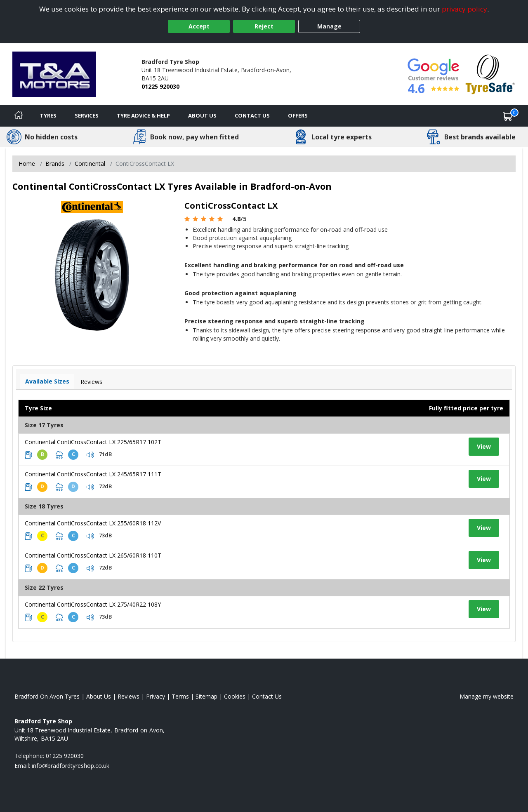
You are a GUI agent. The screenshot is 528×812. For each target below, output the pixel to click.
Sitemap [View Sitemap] (206, 696)
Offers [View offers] (298, 115)
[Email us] (71, 766)
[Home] (19, 116)
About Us (202, 115)
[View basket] (508, 116)
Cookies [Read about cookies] (235, 696)
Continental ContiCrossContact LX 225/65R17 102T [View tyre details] (93, 442)
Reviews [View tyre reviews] (91, 382)
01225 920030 (160, 86)
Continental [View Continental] (90, 164)
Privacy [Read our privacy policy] (156, 696)
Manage (329, 26)
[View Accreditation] (490, 74)
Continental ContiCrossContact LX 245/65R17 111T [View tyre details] (93, 474)
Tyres (48, 115)
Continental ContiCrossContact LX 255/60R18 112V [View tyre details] (93, 523)
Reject (264, 26)
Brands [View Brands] (55, 164)
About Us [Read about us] (99, 696)
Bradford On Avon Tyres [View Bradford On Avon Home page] (47, 696)
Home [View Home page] (27, 164)
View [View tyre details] (484, 446)
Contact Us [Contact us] (252, 115)
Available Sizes (47, 381)
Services (87, 115)
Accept (199, 26)
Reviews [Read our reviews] (128, 696)
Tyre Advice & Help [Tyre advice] (143, 115)
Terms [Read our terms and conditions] (180, 696)
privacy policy (464, 9)
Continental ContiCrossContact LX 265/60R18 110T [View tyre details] (93, 555)
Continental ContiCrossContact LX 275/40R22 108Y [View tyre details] (93, 604)
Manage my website (487, 696)
